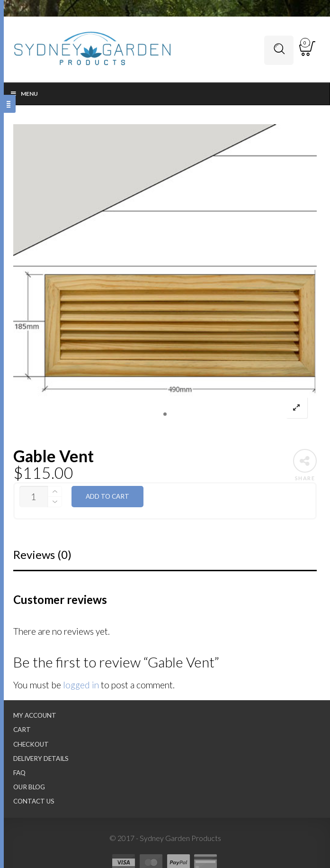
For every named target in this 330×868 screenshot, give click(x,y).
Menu (24, 94)
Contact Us (34, 801)
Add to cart (107, 496)
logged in (81, 685)
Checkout (31, 744)
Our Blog (29, 787)
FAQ (19, 773)
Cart (22, 730)
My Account (35, 715)
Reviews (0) (42, 554)
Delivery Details (41, 758)
